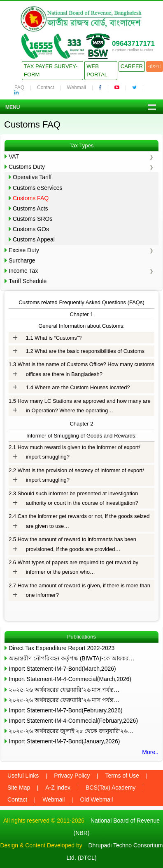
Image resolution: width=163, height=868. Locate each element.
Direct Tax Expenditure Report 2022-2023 (62, 648)
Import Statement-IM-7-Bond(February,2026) (66, 710)
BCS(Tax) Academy (111, 788)
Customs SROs (33, 219)
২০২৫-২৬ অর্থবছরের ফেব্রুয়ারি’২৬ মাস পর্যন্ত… (64, 690)
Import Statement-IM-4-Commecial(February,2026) (73, 721)
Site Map (19, 788)
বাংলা (155, 66)
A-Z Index (58, 788)
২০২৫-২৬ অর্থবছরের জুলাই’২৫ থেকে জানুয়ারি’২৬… (71, 731)
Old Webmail (96, 799)
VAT (14, 156)
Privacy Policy (72, 776)
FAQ (19, 88)
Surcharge (22, 260)
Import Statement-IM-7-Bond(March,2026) (62, 669)
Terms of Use (122, 776)
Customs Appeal (34, 239)
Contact (45, 88)
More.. (150, 752)
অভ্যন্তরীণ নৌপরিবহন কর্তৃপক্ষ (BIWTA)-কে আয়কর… (72, 658)
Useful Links (23, 776)
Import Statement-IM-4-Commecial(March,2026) (70, 679)
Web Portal (97, 70)
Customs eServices (38, 188)
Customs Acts (30, 208)
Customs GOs (31, 229)
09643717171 (133, 44)
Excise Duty (24, 250)
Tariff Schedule (28, 281)
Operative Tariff (32, 177)
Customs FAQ (31, 198)
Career (132, 66)
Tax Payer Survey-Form (51, 70)
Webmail (76, 88)
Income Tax (23, 271)
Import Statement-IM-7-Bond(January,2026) (64, 741)
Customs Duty (27, 167)
